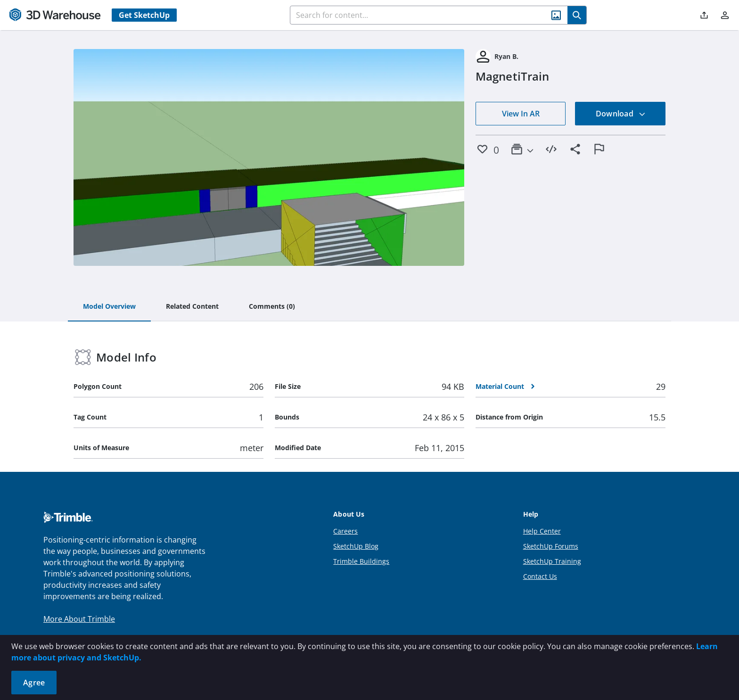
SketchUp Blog (356, 546)
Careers (345, 531)
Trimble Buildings (361, 561)
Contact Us (540, 576)
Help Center (542, 531)
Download (621, 114)
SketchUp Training (552, 561)
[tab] (109, 307)
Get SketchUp (144, 15)
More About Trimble (79, 619)
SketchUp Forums (551, 546)
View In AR (521, 114)
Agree (34, 683)
